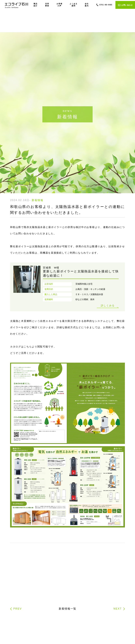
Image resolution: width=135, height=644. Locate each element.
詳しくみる (108, 305)
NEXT (118, 609)
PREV (18, 609)
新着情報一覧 (67, 609)
